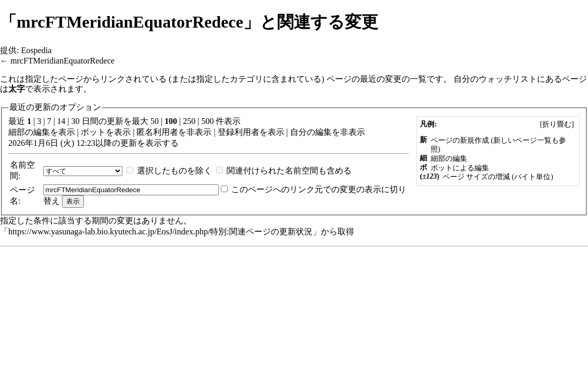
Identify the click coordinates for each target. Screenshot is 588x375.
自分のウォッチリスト (495, 79)
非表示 (199, 132)
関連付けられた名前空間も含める (289, 171)
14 (61, 121)
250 (189, 121)
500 (207, 121)
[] (557, 124)
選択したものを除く (174, 171)
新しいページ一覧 (522, 140)
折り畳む (557, 124)
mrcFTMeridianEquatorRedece (62, 61)
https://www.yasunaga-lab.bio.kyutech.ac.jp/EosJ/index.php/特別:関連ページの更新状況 (160, 232)
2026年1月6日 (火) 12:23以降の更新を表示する (93, 143)
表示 (67, 132)
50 (155, 121)
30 (76, 121)
